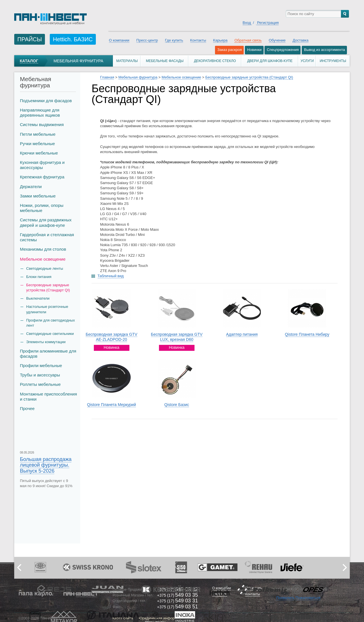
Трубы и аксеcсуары (40, 375)
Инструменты (333, 61)
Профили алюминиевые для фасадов (48, 354)
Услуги (307, 61)
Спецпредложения (283, 50)
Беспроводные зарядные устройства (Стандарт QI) (48, 288)
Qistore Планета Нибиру (307, 334)
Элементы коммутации (46, 342)
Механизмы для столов (43, 249)
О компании (119, 40)
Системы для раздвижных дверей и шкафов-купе (46, 222)
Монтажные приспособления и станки (48, 397)
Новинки (254, 50)
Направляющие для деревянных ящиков (40, 113)
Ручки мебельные (37, 144)
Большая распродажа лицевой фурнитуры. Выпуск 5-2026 (46, 465)
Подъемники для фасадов (46, 101)
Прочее (27, 408)
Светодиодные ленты (45, 268)
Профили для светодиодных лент (50, 323)
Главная (107, 77)
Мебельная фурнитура (78, 61)
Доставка (301, 40)
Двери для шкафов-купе (270, 61)
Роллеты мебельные (40, 384)
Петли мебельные (38, 134)
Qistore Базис (177, 405)
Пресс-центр (147, 40)
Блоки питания (39, 277)
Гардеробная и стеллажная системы (47, 237)
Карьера (220, 40)
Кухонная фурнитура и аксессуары (42, 165)
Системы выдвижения (42, 124)
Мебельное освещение (43, 259)
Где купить (174, 40)
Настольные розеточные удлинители (47, 309)
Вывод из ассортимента (324, 50)
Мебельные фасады (165, 61)
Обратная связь (248, 40)
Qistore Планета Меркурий (111, 405)
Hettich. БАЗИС (73, 39)
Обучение (277, 40)
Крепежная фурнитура (42, 177)
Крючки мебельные (39, 153)
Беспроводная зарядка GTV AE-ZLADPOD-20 (111, 337)
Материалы (127, 61)
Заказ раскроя (229, 50)
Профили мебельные (41, 365)
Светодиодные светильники (50, 334)
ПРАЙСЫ (30, 39)
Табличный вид (111, 276)
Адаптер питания (242, 334)
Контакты (198, 40)
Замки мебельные (38, 196)
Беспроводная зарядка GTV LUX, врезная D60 (177, 337)
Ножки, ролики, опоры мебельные (42, 208)
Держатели (31, 187)
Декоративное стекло (215, 61)
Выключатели (38, 298)
